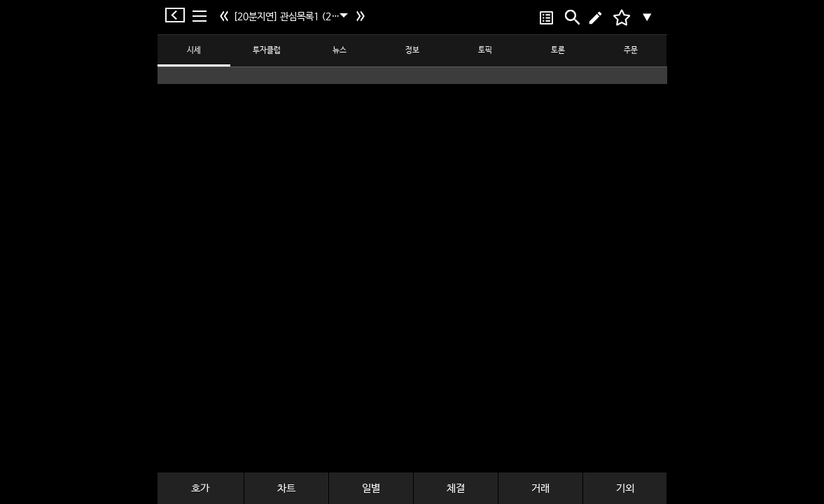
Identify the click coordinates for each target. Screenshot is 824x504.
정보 (412, 50)
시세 (194, 50)
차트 (286, 488)
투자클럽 (267, 50)
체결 (456, 488)
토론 (558, 50)
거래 (540, 488)
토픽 (485, 50)
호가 (200, 488)
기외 (625, 488)
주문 (631, 50)
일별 (371, 488)
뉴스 (340, 50)
